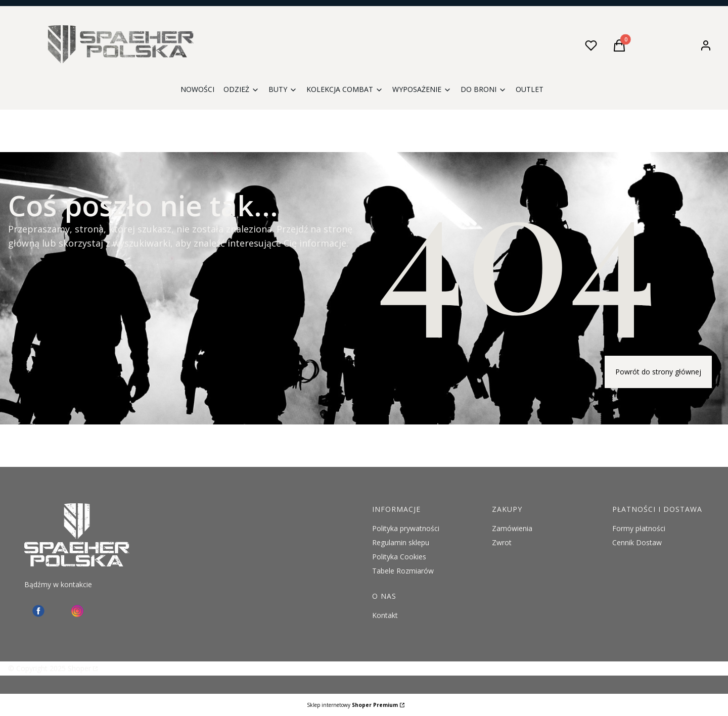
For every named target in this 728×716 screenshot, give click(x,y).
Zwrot (502, 542)
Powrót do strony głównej (658, 372)
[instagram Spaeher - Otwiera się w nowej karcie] (77, 611)
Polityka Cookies (399, 557)
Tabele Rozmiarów (403, 571)
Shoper (79, 668)
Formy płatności (639, 528)
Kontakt (385, 615)
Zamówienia (512, 528)
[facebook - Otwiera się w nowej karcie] (38, 611)
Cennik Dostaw (637, 542)
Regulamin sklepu (401, 542)
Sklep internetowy (352, 705)
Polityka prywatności (406, 528)
